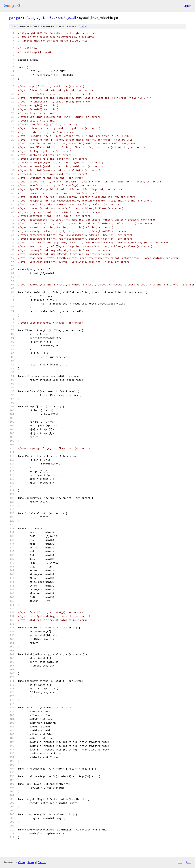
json (188, 862)
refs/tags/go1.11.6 (37, 18)
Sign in (188, 6)
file (83, 27)
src (60, 18)
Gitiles (22, 862)
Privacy (32, 862)
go (11, 18)
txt (180, 862)
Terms (42, 862)
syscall (71, 18)
